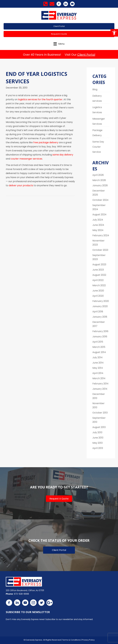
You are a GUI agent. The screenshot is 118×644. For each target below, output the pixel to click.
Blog (95, 89)
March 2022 (99, 285)
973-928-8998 (21, 594)
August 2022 (99, 275)
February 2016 (100, 331)
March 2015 (99, 347)
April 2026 (98, 175)
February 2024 (101, 235)
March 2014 (99, 378)
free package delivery (46, 142)
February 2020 (101, 301)
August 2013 (99, 427)
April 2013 (98, 448)
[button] (114, 33)
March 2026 (99, 180)
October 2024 (100, 200)
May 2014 (98, 368)
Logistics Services (97, 110)
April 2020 (98, 296)
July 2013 (97, 432)
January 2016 (100, 337)
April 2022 (98, 280)
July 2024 (98, 220)
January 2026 (100, 185)
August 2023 (99, 264)
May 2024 (98, 230)
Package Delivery (97, 133)
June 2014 (98, 363)
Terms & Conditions (71, 640)
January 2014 (100, 389)
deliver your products (21, 185)
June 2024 (98, 225)
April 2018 (98, 312)
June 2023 (98, 270)
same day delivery (63, 155)
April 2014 (98, 373)
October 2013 (100, 413)
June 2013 (98, 438)
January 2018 (100, 317)
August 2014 (99, 352)
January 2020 (100, 306)
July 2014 (97, 357)
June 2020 (98, 291)
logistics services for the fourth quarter (40, 99)
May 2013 (97, 443)
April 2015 (98, 342)
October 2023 (100, 250)
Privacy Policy (88, 640)
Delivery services (97, 98)
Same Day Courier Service (98, 147)
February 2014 (100, 384)
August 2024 (99, 214)
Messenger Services (99, 121)
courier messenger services (26, 159)
